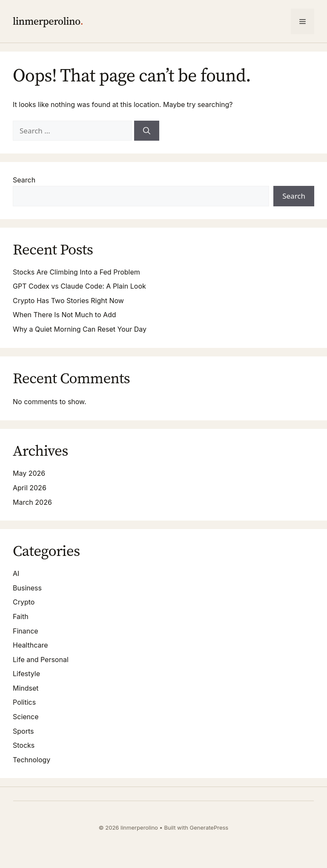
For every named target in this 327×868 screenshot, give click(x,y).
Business (27, 588)
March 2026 (32, 502)
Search (24, 180)
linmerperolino (46, 21)
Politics (24, 702)
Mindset (26, 688)
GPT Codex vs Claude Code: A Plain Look (79, 286)
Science (26, 717)
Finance (26, 631)
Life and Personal (41, 660)
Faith (21, 616)
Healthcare (30, 645)
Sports (23, 731)
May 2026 (29, 473)
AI (16, 573)
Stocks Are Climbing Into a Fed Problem (76, 272)
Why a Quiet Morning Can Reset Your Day (80, 329)
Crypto (24, 602)
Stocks (24, 745)
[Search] (147, 131)
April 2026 (30, 488)
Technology (32, 760)
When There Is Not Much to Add (65, 315)
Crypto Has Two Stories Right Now (68, 301)
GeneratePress (209, 827)
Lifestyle (26, 674)
